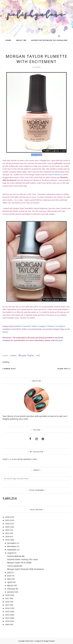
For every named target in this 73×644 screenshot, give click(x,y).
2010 (7, 621)
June (9, 576)
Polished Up (58, 175)
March (10, 585)
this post (59, 340)
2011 (7, 618)
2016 (7, 602)
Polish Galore (30, 641)
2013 (7, 611)
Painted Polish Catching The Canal (23, 559)
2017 (7, 598)
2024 (7, 524)
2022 (7, 530)
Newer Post (10, 369)
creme (13, 355)
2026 (7, 517)
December (12, 543)
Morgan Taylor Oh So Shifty (19, 563)
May (9, 579)
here (9, 459)
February (11, 589)
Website (18, 326)
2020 (7, 537)
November (12, 546)
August (10, 553)
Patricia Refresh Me (16, 556)
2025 (7, 520)
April (10, 582)
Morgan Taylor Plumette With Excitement (26, 569)
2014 (7, 608)
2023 (7, 527)
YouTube (59, 326)
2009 (7, 624)
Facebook (26, 326)
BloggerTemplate (49, 641)
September (12, 550)
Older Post (63, 369)
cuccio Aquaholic (15, 566)
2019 (7, 540)
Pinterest (51, 326)
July (9, 572)
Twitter (34, 326)
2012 (7, 615)
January (11, 592)
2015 (7, 605)
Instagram (42, 326)
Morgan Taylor (26, 355)
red (38, 355)
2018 (7, 595)
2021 (7, 533)
